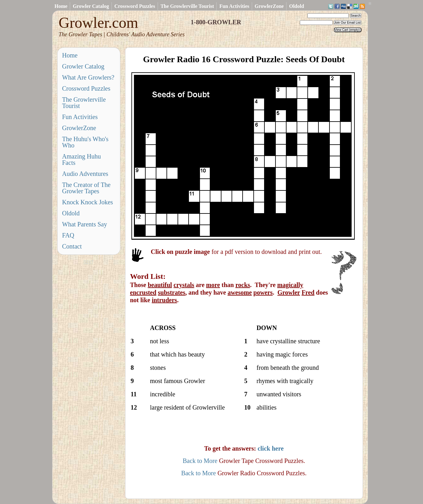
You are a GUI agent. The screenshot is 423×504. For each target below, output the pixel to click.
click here (270, 448)
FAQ (68, 235)
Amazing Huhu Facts (82, 159)
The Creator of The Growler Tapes (86, 188)
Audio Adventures (85, 174)
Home (61, 6)
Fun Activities (234, 6)
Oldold (296, 6)
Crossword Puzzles (135, 6)
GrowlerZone (269, 6)
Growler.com (122, 26)
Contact (72, 246)
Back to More (200, 461)
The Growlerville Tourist (187, 6)
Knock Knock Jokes (88, 202)
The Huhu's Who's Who (85, 142)
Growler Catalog (91, 6)
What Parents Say (85, 224)
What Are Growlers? (88, 77)
